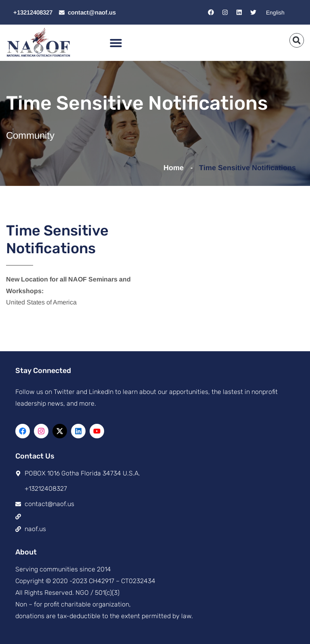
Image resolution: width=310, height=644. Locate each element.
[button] (116, 43)
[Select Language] (283, 12)
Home (176, 168)
